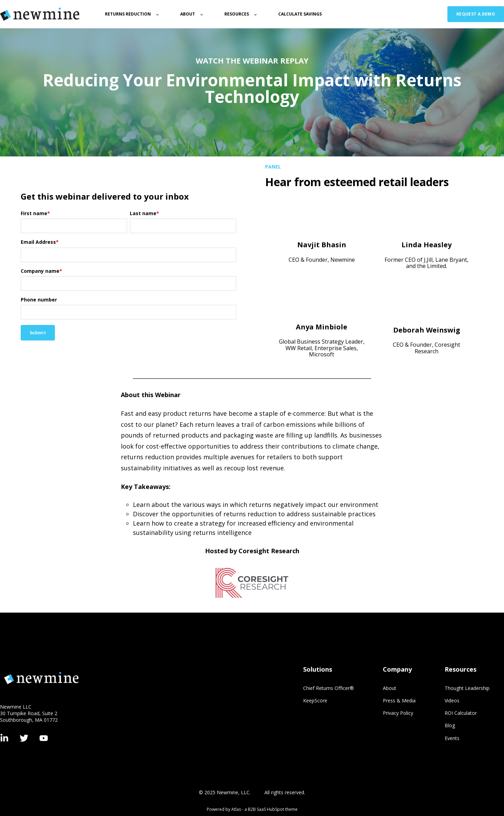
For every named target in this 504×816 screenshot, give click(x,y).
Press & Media (399, 700)
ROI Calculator (461, 713)
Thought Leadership (467, 688)
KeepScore (315, 700)
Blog (450, 725)
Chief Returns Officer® (328, 688)
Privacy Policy (398, 713)
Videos (452, 700)
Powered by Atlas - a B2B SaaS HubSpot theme (252, 809)
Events (452, 738)
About (390, 688)
